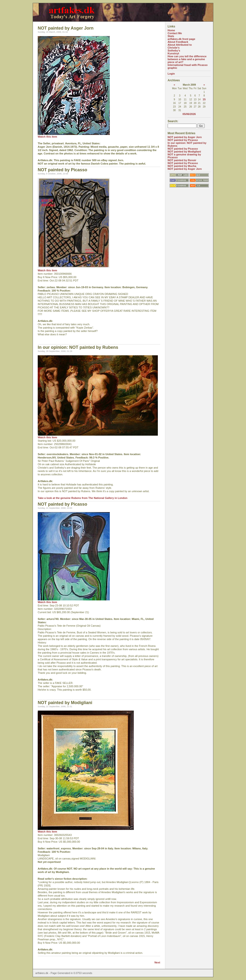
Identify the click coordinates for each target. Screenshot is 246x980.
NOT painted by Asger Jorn (185, 137)
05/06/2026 (189, 114)
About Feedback (178, 42)
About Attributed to (180, 45)
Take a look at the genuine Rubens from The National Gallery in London (83, 498)
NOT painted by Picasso (183, 140)
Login (171, 74)
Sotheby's (174, 51)
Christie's (174, 48)
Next (157, 962)
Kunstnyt (173, 53)
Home (171, 30)
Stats (171, 36)
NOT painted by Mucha (182, 166)
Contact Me (175, 33)
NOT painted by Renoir (182, 160)
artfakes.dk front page (181, 39)
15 (204, 99)
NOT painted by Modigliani (184, 152)
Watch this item (47, 137)
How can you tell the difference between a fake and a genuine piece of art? (187, 59)
